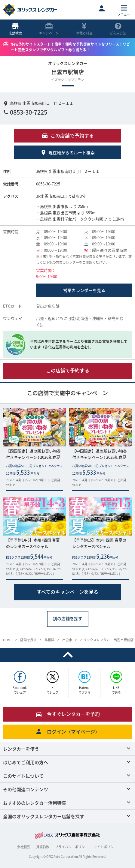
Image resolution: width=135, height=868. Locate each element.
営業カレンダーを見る (84, 290)
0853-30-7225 (25, 112)
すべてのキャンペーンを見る (67, 592)
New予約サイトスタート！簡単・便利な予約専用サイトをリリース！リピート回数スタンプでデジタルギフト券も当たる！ (70, 47)
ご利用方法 (118, 29)
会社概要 (24, 847)
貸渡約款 (43, 847)
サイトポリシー (105, 847)
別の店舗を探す (68, 618)
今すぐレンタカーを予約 (68, 714)
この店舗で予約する (68, 370)
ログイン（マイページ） (68, 731)
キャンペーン (49, 29)
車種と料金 (84, 29)
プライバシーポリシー (72, 847)
